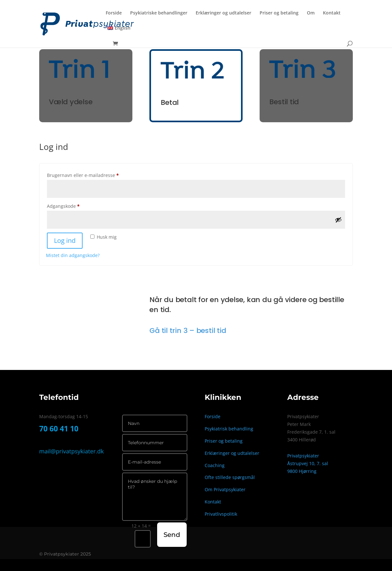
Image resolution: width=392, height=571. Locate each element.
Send (172, 535)
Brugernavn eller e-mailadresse (93, 175)
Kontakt (332, 13)
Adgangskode (73, 205)
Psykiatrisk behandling (229, 429)
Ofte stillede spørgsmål (230, 477)
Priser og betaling (279, 13)
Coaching (215, 465)
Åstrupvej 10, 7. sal (308, 463)
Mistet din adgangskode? (73, 255)
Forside (114, 13)
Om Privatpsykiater (225, 489)
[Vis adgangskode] (338, 220)
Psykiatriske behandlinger (159, 13)
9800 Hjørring (302, 471)
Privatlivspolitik (221, 514)
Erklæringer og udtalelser (223, 13)
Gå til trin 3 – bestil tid (188, 331)
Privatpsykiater (303, 456)
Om (311, 13)
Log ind (65, 240)
